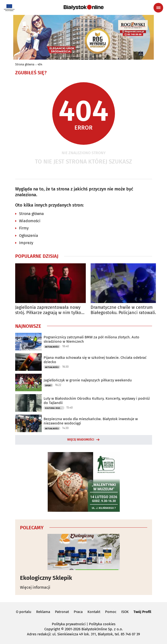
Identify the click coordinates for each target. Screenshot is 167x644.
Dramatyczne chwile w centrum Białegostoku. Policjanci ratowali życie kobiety (123, 310)
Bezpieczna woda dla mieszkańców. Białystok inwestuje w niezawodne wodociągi (91, 421)
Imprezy (26, 243)
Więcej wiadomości (81, 440)
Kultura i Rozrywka (55, 408)
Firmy (24, 228)
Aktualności (52, 347)
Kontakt (94, 612)
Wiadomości (30, 221)
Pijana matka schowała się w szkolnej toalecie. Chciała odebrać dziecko (95, 360)
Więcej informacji (35, 587)
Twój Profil (142, 612)
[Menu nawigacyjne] (158, 8)
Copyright (52, 629)
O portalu (24, 612)
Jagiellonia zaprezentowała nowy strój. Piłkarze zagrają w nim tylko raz (48, 310)
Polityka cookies (102, 624)
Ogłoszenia (29, 236)
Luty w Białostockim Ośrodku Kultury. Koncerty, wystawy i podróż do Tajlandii (97, 401)
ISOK (125, 612)
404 (40, 64)
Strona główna (25, 64)
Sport (48, 385)
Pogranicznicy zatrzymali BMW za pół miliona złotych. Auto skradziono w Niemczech (91, 339)
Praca (78, 612)
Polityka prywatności (69, 624)
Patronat (62, 612)
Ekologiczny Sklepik (46, 578)
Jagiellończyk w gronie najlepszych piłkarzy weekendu (88, 380)
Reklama (43, 612)
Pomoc (111, 612)
